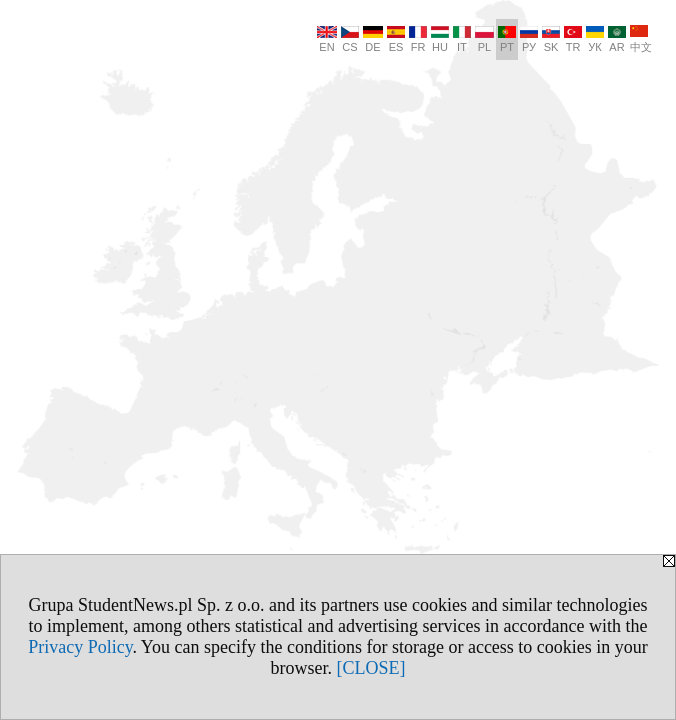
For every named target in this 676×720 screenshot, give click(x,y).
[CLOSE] (371, 668)
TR (573, 39)
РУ (529, 39)
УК (595, 39)
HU (440, 39)
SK (551, 39)
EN (327, 39)
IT (462, 39)
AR (617, 39)
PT (507, 39)
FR (418, 39)
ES (396, 39)
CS (350, 39)
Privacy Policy (80, 647)
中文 (641, 39)
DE (373, 39)
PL (484, 39)
